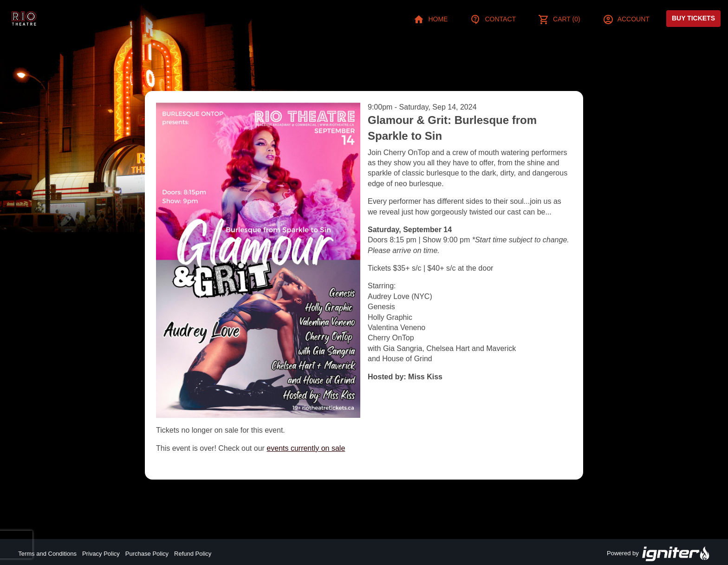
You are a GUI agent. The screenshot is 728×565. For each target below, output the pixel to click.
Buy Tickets (693, 18)
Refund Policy (193, 554)
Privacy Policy (101, 554)
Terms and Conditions (47, 554)
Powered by (658, 554)
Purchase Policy (147, 554)
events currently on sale (306, 448)
